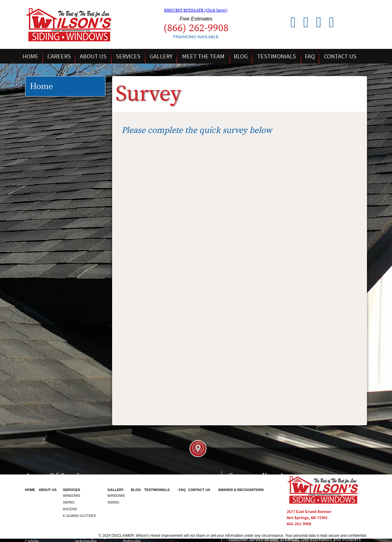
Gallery (161, 56)
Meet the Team (203, 56)
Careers (59, 56)
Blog (241, 56)
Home (31, 56)
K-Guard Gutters (79, 516)
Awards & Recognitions (241, 490)
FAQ (310, 56)
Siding (69, 502)
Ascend (70, 509)
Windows (72, 496)
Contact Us (340, 56)
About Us (93, 56)
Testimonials (277, 56)
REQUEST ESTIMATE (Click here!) (196, 10)
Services (128, 56)
